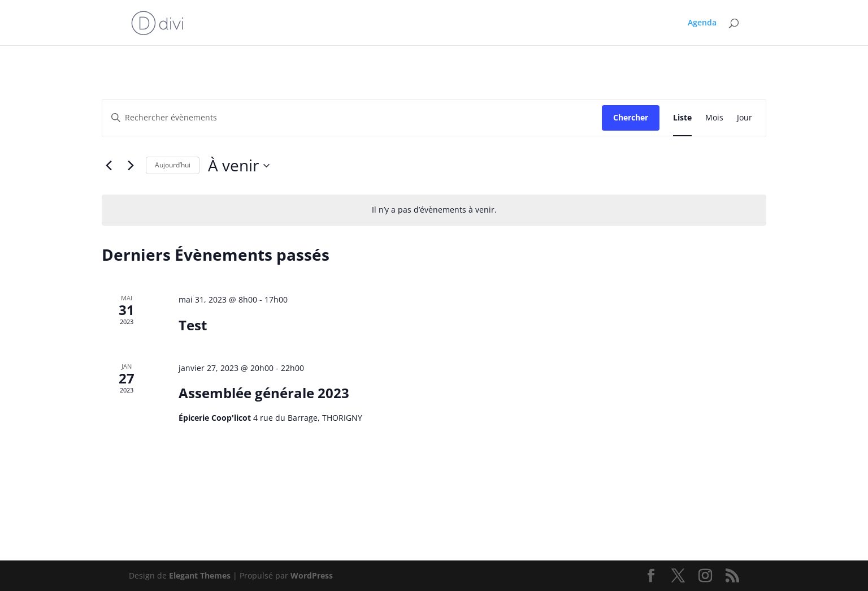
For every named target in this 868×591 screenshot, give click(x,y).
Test (193, 325)
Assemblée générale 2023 (264, 393)
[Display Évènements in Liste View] (682, 118)
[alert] (434, 210)
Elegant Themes (200, 575)
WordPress (312, 575)
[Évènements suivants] (131, 166)
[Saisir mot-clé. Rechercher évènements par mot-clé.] (352, 118)
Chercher (631, 117)
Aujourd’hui (173, 165)
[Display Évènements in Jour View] (745, 118)
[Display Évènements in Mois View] (714, 118)
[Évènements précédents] (108, 166)
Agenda (702, 23)
